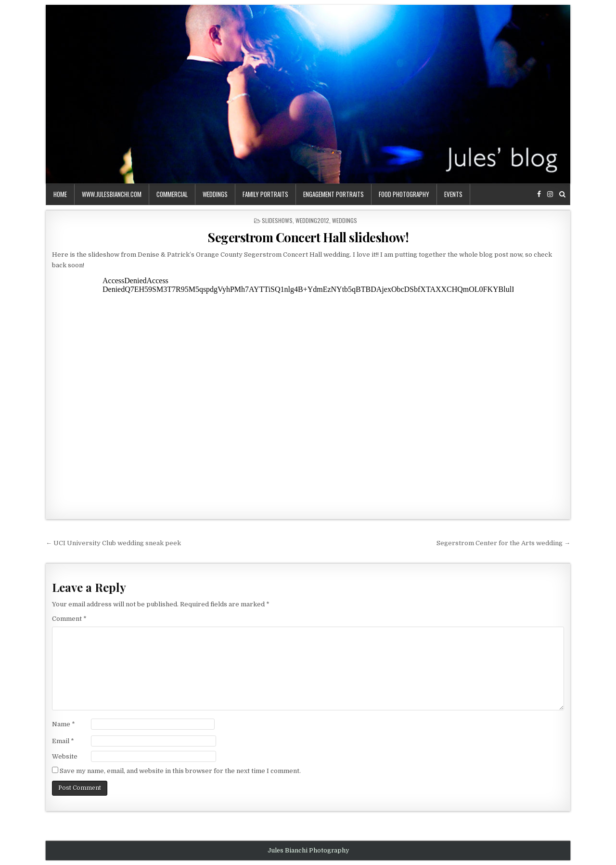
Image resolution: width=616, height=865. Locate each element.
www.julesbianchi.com (112, 194)
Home (60, 194)
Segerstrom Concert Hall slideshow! (308, 237)
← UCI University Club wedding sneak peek (113, 543)
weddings (215, 194)
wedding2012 (312, 220)
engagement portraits (334, 194)
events (453, 194)
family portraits (265, 194)
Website (65, 756)
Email (63, 741)
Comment (69, 619)
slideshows (277, 220)
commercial (172, 194)
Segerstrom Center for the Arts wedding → (503, 543)
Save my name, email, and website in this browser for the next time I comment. (180, 771)
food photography (404, 194)
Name (64, 724)
